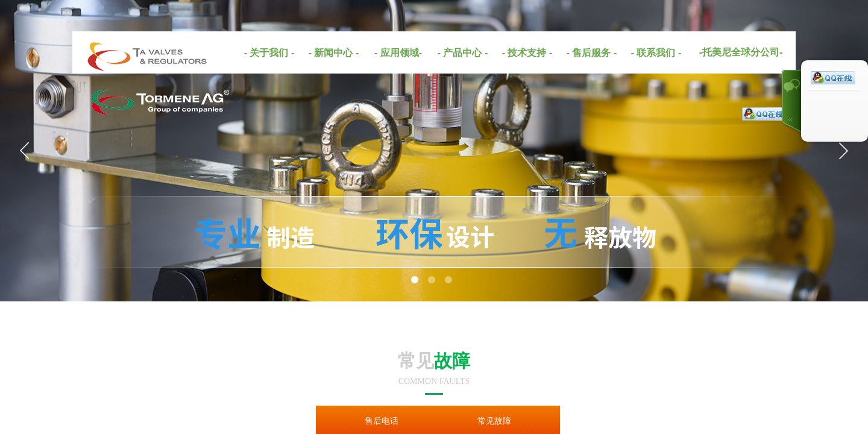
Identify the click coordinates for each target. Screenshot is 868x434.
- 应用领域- (398, 53)
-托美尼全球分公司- (741, 52)
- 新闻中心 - (334, 53)
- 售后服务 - (592, 53)
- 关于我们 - (269, 53)
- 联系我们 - (656, 53)
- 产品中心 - (463, 53)
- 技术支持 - (527, 53)
